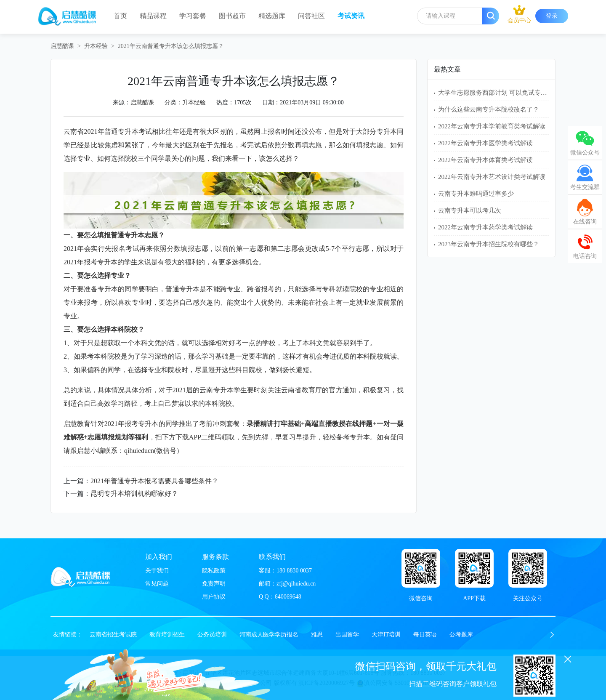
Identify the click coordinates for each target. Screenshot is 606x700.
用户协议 (214, 597)
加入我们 (159, 557)
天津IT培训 (386, 635)
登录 (552, 16)
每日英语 (425, 635)
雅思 (317, 635)
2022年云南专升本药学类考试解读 (485, 227)
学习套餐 (193, 16)
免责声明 (214, 584)
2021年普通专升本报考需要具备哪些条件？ (154, 481)
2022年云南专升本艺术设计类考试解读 (492, 177)
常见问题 (157, 584)
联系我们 (272, 557)
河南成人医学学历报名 (269, 635)
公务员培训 (212, 635)
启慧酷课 (62, 46)
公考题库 (461, 635)
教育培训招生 (167, 635)
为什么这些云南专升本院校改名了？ (489, 109)
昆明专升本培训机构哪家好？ (134, 494)
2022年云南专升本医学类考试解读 (485, 143)
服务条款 (215, 557)
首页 (120, 16)
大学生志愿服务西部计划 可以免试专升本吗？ (502, 93)
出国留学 (347, 635)
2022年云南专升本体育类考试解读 (485, 160)
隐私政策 (214, 571)
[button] (552, 635)
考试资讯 (351, 16)
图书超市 (232, 16)
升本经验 (96, 46)
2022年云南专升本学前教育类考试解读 (492, 126)
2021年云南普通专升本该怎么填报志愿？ (171, 46)
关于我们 (157, 571)
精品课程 (153, 16)
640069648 (288, 597)
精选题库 (272, 16)
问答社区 (311, 16)
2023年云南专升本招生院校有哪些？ (489, 244)
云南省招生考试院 (113, 635)
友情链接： (68, 635)
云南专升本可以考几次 (470, 210)
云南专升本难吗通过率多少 (476, 194)
